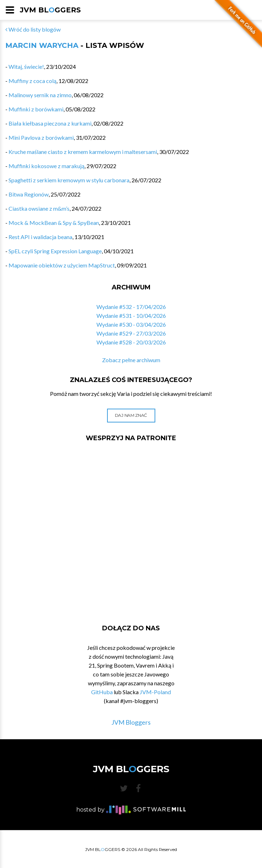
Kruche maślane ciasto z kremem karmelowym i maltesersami (83, 152)
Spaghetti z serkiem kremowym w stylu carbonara (69, 180)
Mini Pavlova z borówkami (41, 137)
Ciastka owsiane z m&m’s (39, 208)
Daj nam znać (131, 415)
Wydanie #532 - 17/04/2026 (131, 307)
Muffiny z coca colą (32, 81)
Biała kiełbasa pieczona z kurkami (50, 123)
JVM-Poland (155, 692)
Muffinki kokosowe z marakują (46, 166)
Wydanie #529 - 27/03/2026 (131, 333)
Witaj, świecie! (26, 67)
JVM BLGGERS (50, 10)
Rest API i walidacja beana (40, 237)
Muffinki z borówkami (36, 109)
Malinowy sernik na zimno (40, 95)
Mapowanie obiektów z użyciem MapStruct (62, 265)
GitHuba (102, 692)
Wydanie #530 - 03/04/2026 (131, 324)
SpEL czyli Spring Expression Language (55, 251)
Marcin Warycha (42, 45)
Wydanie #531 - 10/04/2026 (131, 316)
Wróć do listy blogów (33, 29)
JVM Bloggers (131, 722)
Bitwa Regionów (29, 194)
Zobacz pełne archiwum (131, 360)
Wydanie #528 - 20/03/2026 (131, 342)
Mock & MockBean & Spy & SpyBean (54, 223)
